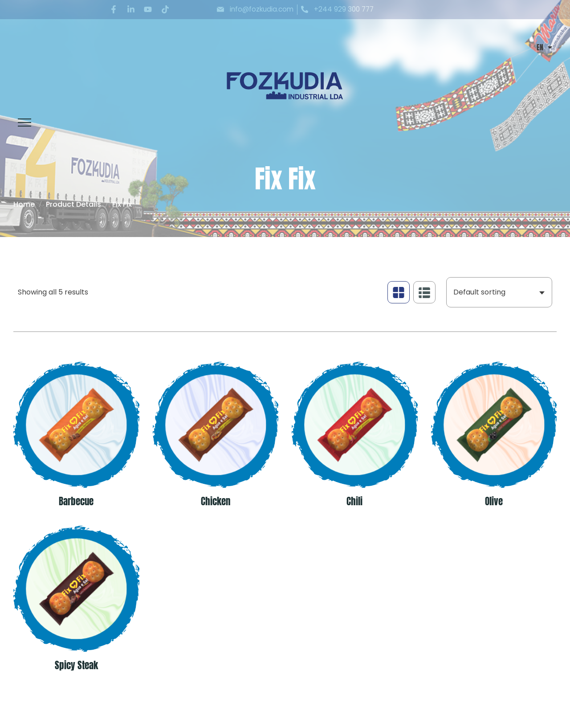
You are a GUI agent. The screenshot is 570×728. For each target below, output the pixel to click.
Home (24, 204)
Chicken (216, 502)
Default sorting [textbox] (479, 292)
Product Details (73, 204)
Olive (494, 502)
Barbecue (76, 502)
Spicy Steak (76, 666)
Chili (354, 502)
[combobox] (499, 292)
